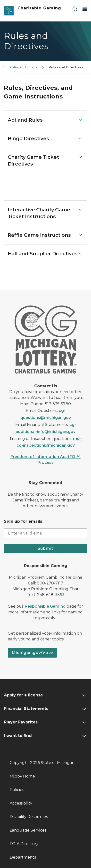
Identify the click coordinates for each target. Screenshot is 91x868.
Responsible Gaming (45, 606)
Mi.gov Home (22, 776)
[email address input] (45, 533)
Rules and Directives (66, 67)
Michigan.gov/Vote (32, 653)
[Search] (75, 9)
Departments (23, 857)
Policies (17, 790)
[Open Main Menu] (85, 9)
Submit (45, 548)
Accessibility (21, 803)
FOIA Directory (24, 844)
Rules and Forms (23, 67)
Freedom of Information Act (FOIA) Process (45, 460)
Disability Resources (29, 817)
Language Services (28, 830)
